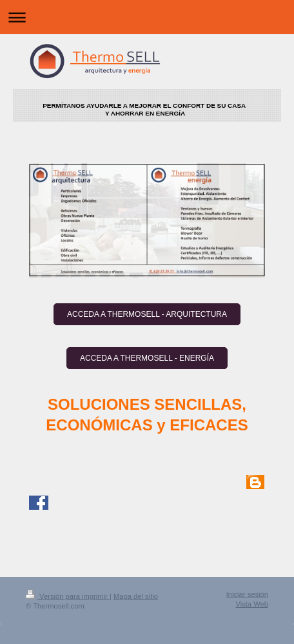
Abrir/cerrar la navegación (147, 17)
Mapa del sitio (136, 596)
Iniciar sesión (247, 594)
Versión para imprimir (68, 596)
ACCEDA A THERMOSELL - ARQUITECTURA (147, 314)
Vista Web (252, 604)
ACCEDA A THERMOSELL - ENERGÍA (147, 358)
